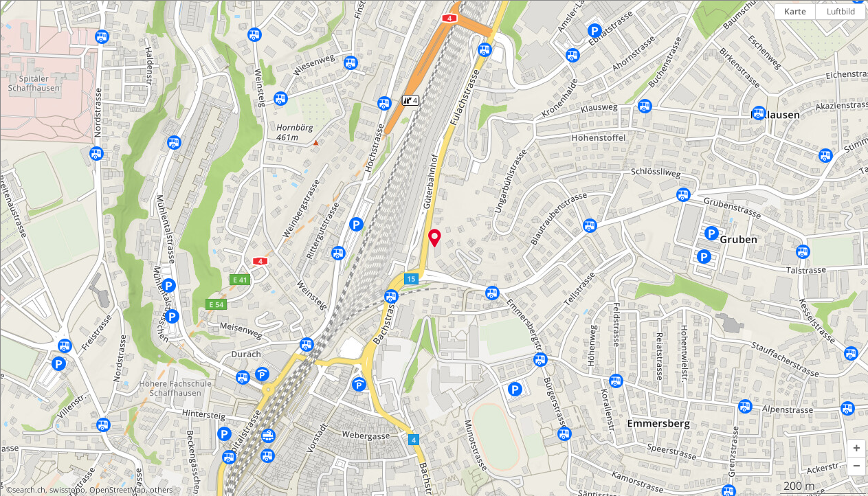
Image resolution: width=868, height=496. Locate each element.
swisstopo (67, 490)
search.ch (29, 490)
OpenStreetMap (118, 490)
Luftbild (841, 11)
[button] (856, 449)
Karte (795, 11)
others (161, 490)
